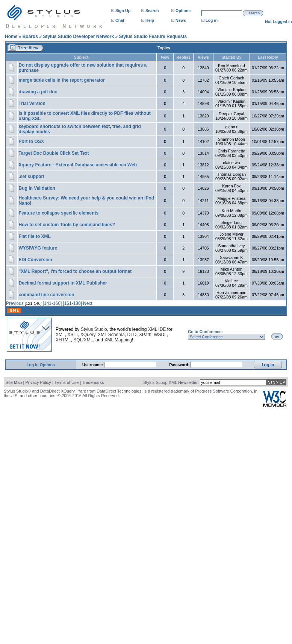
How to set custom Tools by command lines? (67, 225)
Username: (93, 365)
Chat (120, 20)
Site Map (14, 382)
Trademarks (93, 382)
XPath (145, 335)
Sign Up (123, 11)
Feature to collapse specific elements (59, 213)
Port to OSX (31, 142)
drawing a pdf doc (38, 92)
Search (152, 11)
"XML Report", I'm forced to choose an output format (75, 271)
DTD (132, 335)
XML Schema (111, 335)
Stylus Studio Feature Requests (153, 37)
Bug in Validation (37, 188)
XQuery (88, 335)
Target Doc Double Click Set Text (54, 153)
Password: (180, 365)
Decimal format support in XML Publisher (63, 283)
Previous (15, 303)
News (181, 20)
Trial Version (32, 104)
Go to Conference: (205, 332)
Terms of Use (67, 382)
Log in (212, 20)
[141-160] (52, 303)
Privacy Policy (38, 382)
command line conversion (47, 295)
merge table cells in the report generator (62, 80)
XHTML (63, 340)
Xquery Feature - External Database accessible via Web (78, 165)
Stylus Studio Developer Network (78, 37)
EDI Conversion (36, 260)
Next (88, 303)
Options (183, 11)
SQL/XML (83, 340)
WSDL (160, 335)
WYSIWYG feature (38, 248)
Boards (30, 37)
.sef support (32, 177)
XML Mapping (118, 340)
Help (150, 20)
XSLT (73, 335)
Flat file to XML (35, 236)
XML (60, 335)
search (254, 13)
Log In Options (41, 365)
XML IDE (157, 329)
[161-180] (72, 303)
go (277, 336)
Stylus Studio (94, 329)
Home (11, 37)
